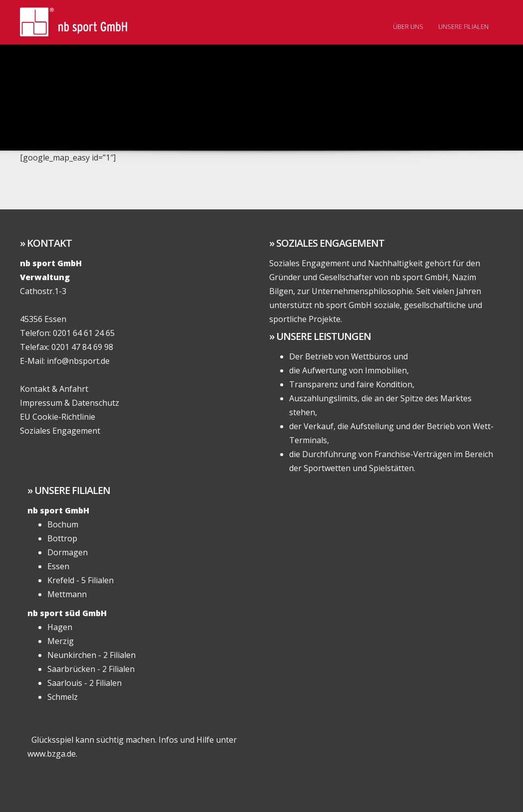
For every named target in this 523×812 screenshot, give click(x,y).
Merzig (61, 641)
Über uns (408, 26)
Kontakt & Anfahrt (54, 389)
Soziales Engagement (60, 431)
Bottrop (62, 538)
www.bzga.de (52, 754)
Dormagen (68, 552)
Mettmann (67, 594)
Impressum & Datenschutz (70, 403)
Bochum (63, 524)
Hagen (60, 627)
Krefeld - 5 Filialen (81, 580)
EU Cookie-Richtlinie (58, 417)
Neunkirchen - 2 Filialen (91, 655)
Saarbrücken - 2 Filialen (91, 669)
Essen (58, 566)
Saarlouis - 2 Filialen (85, 683)
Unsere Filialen (463, 26)
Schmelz (63, 697)
